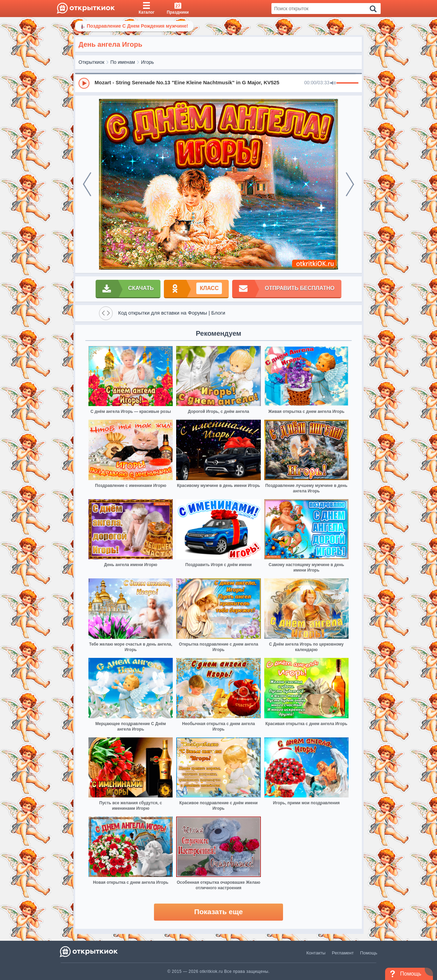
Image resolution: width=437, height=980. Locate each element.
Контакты (316, 953)
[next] (350, 184)
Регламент (343, 953)
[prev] (87, 184)
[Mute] (333, 83)
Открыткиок (91, 62)
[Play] (84, 83)
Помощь (369, 953)
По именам (123, 62)
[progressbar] (347, 83)
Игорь (147, 62)
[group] (218, 83)
